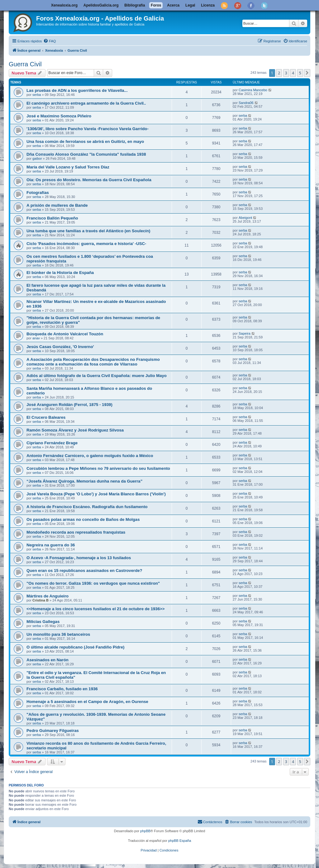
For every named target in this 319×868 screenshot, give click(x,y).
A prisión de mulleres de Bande (57, 205)
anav (36, 338)
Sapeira (245, 333)
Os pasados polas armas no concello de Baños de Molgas (83, 519)
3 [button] (286, 73)
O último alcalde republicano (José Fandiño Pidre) (75, 647)
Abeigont (245, 218)
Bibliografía (135, 5)
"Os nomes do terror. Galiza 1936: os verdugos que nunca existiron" (93, 583)
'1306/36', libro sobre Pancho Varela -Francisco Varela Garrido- (88, 129)
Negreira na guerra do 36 (51, 545)
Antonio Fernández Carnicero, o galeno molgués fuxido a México (90, 456)
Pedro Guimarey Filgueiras (53, 731)
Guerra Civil (25, 64)
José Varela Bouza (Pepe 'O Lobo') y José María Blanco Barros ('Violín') (96, 494)
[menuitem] (50, 41)
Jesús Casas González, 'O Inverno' (60, 347)
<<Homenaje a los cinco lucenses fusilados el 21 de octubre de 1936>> (95, 609)
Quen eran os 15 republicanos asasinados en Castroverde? (84, 571)
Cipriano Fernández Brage (52, 443)
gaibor (37, 158)
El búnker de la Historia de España (60, 273)
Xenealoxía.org (64, 5)
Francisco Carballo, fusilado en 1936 (62, 689)
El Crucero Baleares (46, 417)
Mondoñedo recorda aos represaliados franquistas (76, 532)
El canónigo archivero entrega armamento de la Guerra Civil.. (86, 103)
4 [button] (293, 73)
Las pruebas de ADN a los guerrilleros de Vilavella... (77, 90)
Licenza (208, 5)
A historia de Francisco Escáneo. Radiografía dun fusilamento (87, 507)
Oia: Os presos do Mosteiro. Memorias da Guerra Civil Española (89, 180)
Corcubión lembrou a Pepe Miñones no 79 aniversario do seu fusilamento (98, 468)
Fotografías (38, 193)
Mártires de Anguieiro (48, 596)
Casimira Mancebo (253, 90)
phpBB (145, 831)
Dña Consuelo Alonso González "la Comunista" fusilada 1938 (86, 154)
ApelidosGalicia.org (101, 5)
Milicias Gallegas (43, 622)
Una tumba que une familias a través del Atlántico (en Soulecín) (88, 231)
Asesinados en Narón (48, 660)
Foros (156, 5)
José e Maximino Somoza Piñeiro (59, 116)
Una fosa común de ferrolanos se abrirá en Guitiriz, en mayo (85, 142)
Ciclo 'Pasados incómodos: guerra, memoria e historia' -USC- (86, 244)
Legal (190, 5)
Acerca (173, 5)
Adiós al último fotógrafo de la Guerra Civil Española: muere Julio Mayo (97, 376)
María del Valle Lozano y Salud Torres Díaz (68, 167)
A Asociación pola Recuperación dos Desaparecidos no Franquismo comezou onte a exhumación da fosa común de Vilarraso (93, 362)
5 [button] (300, 73)
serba (37, 95)
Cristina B (40, 600)
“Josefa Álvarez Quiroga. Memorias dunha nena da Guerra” (84, 481)
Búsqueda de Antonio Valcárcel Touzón (65, 334)
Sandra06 (246, 103)
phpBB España (180, 841)
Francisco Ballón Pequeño (52, 218)
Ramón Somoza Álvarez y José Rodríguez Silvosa (75, 430)
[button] (307, 73)
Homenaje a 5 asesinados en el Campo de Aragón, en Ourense (87, 702)
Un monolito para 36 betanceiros (58, 634)
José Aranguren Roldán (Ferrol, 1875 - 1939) (69, 405)
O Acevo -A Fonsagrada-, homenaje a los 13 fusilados (79, 558)
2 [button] (279, 73)
